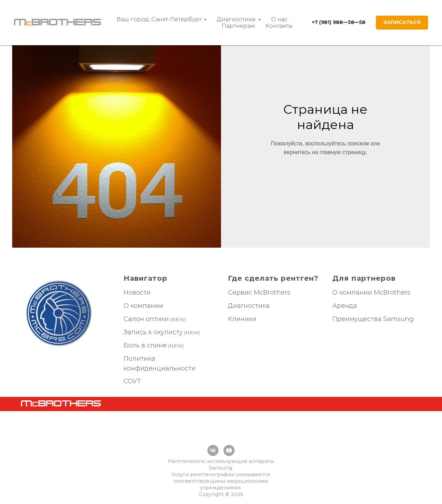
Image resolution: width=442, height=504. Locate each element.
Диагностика (249, 306)
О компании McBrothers (371, 293)
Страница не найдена (325, 117)
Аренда (345, 306)
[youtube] (229, 450)
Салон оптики (146, 319)
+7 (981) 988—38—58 (339, 22)
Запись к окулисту (153, 332)
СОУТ (132, 381)
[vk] (213, 450)
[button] (402, 23)
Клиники (242, 319)
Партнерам (238, 26)
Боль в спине (145, 345)
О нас (279, 19)
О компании (143, 306)
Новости (137, 293)
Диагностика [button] (237, 19)
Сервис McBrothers (259, 293)
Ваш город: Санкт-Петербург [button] (159, 19)
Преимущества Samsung (373, 319)
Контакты (279, 26)
